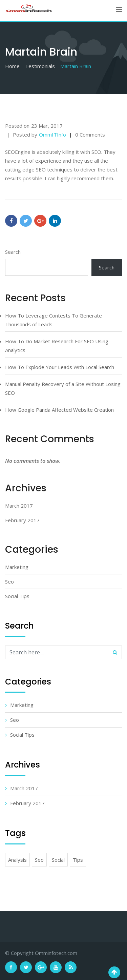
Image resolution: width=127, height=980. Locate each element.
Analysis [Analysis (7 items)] (17, 860)
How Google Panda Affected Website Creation (59, 410)
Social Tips (17, 596)
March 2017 (19, 506)
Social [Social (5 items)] (58, 860)
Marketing (17, 567)
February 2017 (22, 520)
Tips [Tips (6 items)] (78, 860)
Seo (9, 581)
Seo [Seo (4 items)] (39, 860)
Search (13, 252)
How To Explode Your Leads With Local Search (60, 367)
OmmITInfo (52, 135)
